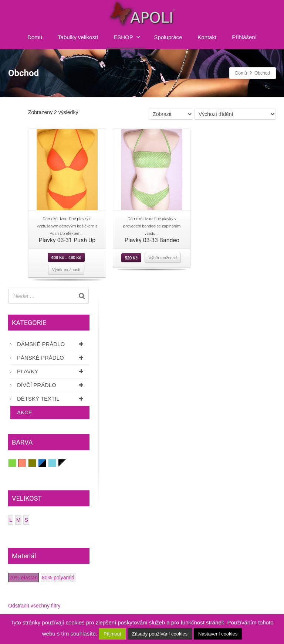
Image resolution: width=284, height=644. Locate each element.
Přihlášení (244, 37)
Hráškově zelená (16, 463)
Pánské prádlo (51, 358)
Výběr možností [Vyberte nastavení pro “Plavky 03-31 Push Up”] (66, 270)
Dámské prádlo (51, 344)
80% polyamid (58, 578)
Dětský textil (51, 399)
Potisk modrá (42, 463)
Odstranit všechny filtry (34, 606)
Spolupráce (168, 37)
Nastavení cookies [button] (218, 634)
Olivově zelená (36, 463)
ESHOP (127, 37)
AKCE (25, 412)
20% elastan (23, 578)
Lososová (26, 463)
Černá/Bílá (62, 463)
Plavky (51, 371)
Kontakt (207, 37)
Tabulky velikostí (78, 37)
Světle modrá (56, 463)
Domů (35, 37)
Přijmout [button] (112, 634)
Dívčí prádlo (51, 385)
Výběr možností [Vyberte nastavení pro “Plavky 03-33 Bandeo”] (163, 258)
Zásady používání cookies (160, 634)
